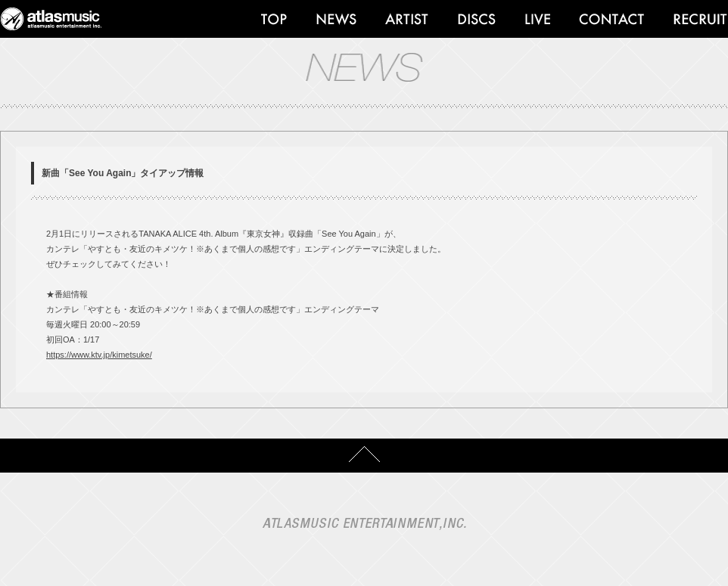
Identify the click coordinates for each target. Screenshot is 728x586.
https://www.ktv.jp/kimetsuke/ (99, 355)
